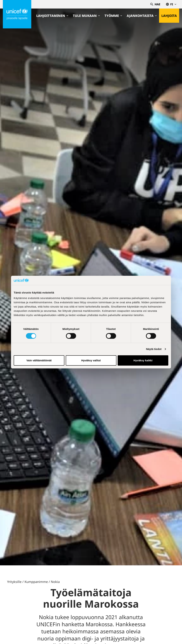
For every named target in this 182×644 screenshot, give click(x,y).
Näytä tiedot (154, 349)
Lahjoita (169, 16)
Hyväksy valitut (91, 360)
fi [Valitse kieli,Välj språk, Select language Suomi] (171, 4)
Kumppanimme (36, 582)
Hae (155, 4)
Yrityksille (14, 582)
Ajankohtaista (142, 16)
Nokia (55, 582)
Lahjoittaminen (52, 16)
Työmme (113, 16)
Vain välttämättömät (39, 360)
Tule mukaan (86, 16)
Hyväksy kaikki (143, 360)
